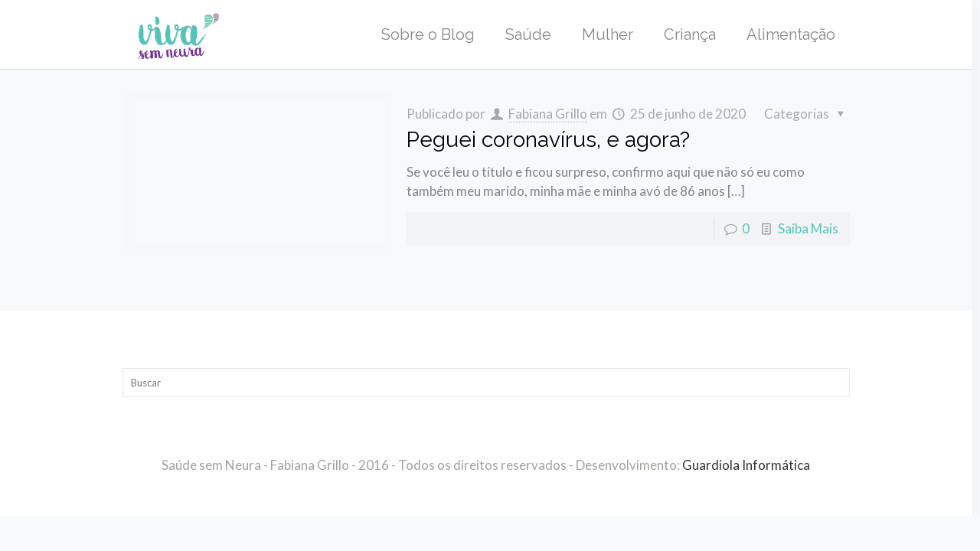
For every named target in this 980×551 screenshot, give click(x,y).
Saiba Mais (808, 228)
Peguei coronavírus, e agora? (548, 140)
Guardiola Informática (746, 465)
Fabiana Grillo (548, 114)
